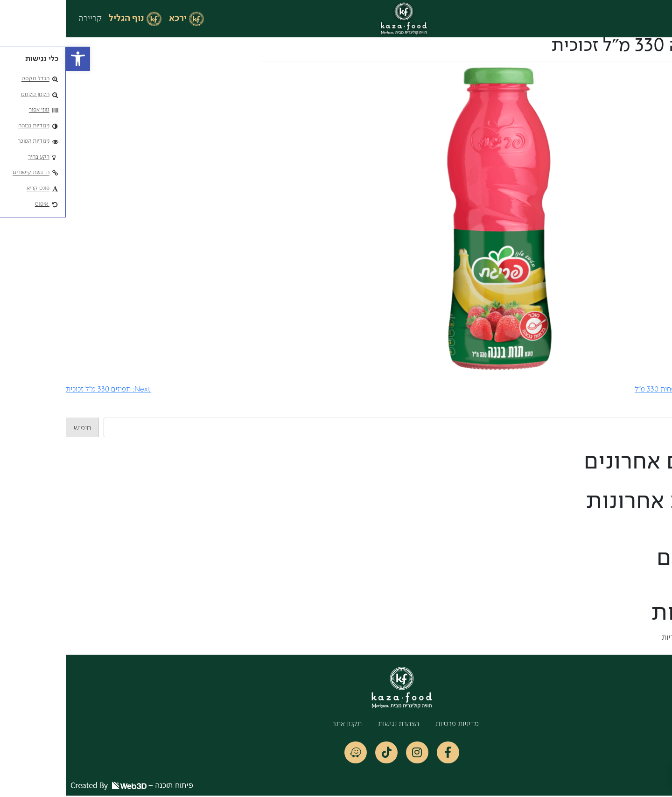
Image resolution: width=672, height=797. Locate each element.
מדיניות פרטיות (391, 724)
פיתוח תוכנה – (66, 787)
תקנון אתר (281, 724)
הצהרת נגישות (333, 724)
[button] (12, 59)
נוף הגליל (61, 19)
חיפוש (663, 412)
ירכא (112, 19)
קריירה (24, 19)
